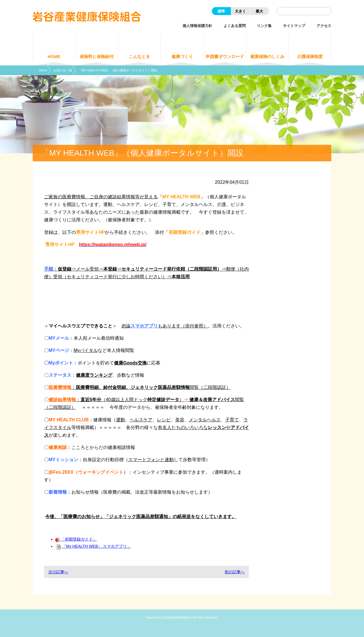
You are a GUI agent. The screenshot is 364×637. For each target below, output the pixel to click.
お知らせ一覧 (63, 70)
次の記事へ (58, 572)
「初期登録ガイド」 (76, 539)
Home (43, 70)
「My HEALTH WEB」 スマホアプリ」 (93, 546)
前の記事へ (235, 572)
